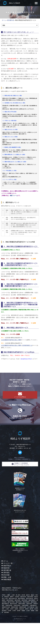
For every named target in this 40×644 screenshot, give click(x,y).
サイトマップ (20, 620)
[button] (36, 3)
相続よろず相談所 (15, 3)
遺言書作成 (10, 20)
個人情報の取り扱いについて (20, 619)
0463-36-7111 (20, 416)
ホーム (4, 20)
